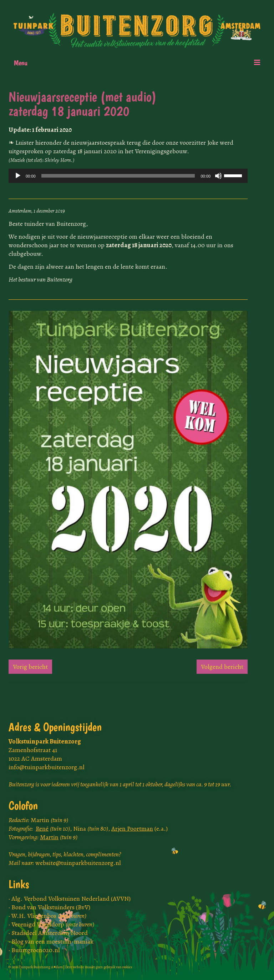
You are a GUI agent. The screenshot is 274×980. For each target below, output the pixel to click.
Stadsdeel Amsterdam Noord (50, 933)
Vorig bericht (30, 667)
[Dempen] (218, 176)
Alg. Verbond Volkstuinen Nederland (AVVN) (71, 899)
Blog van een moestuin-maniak (52, 941)
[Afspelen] (18, 176)
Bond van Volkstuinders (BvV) (51, 907)
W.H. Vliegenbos (49, 916)
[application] (128, 176)
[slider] (118, 176)
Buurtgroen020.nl (36, 950)
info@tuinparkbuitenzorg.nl (47, 767)
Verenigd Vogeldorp (53, 924)
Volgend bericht (222, 667)
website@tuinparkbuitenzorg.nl (78, 863)
